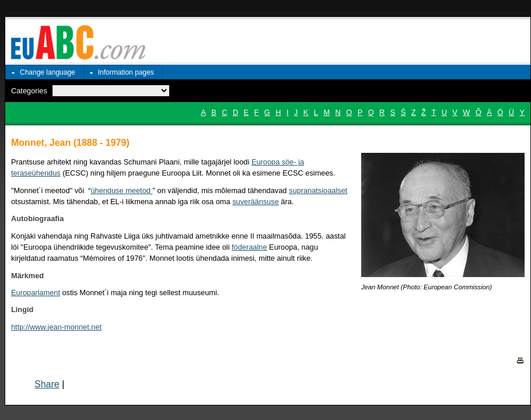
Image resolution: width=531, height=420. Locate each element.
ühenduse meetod (121, 190)
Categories (29, 91)
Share (47, 384)
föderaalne (249, 247)
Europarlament (36, 293)
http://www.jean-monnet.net (56, 327)
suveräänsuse (256, 202)
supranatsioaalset (318, 190)
